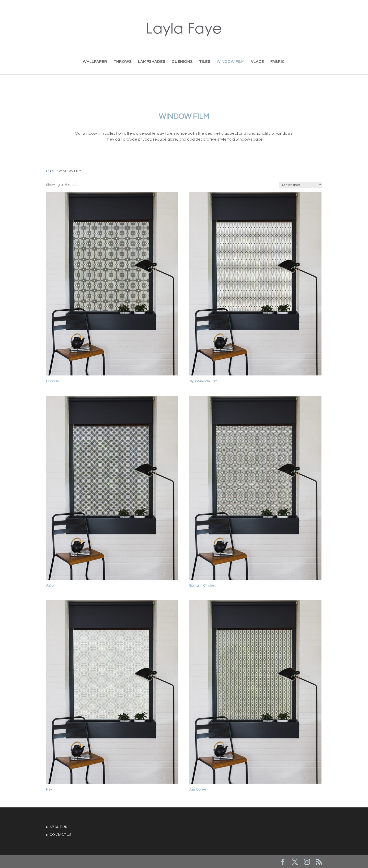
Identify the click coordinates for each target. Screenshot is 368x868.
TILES (205, 62)
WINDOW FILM (231, 62)
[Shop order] (301, 185)
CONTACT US (60, 835)
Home (51, 171)
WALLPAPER (95, 62)
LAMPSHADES (152, 62)
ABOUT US (58, 827)
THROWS (123, 62)
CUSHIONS (182, 62)
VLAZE (257, 62)
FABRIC (278, 62)
